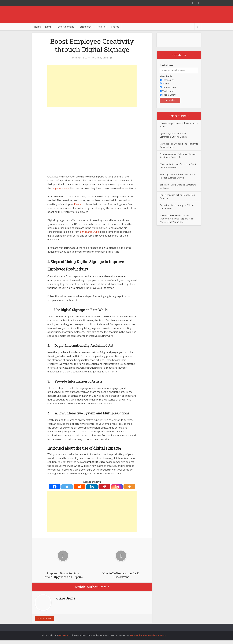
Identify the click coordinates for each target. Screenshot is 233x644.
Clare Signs (108, 58)
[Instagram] (117, 487)
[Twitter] (67, 487)
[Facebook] (55, 487)
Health (101, 27)
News (48, 27)
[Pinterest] (104, 487)
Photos (115, 27)
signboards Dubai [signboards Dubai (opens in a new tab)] (90, 232)
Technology (85, 27)
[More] (129, 487)
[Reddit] (79, 487)
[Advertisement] (92, 86)
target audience (60, 188)
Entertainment (66, 27)
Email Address (166, 65)
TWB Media (63, 635)
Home (37, 27)
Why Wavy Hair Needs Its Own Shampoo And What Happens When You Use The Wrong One (177, 219)
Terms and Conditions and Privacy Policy (148, 635)
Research (79, 204)
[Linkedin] (92, 487)
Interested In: (166, 76)
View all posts (44, 618)
